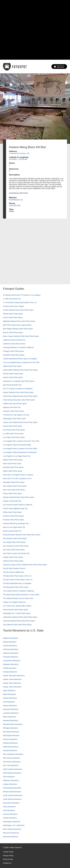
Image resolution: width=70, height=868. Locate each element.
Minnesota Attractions (11, 732)
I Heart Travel (8, 852)
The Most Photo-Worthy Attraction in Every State (21, 595)
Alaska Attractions (10, 642)
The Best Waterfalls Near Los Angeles (17, 583)
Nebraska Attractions (11, 747)
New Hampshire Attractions (13, 754)
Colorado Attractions (11, 657)
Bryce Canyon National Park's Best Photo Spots (21, 336)
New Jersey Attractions (12, 758)
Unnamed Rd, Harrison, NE (19, 153)
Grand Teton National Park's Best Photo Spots (20, 396)
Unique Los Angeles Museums (14, 602)
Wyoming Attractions (11, 837)
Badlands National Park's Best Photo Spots (19, 321)
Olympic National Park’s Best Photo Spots (19, 497)
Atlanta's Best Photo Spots (13, 314)
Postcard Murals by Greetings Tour (16, 523)
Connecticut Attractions (12, 661)
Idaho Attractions (9, 691)
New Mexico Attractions (12, 762)
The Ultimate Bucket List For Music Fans (18, 598)
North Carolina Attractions (13, 769)
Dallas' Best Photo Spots (12, 366)
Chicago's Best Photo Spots (13, 351)
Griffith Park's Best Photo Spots (15, 404)
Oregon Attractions (10, 784)
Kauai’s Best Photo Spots (12, 426)
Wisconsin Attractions (11, 833)
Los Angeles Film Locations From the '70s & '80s (21, 441)
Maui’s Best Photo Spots (12, 464)
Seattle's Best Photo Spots (13, 557)
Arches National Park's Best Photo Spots (18, 310)
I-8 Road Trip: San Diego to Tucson (16, 415)
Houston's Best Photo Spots (13, 411)
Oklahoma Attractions (11, 780)
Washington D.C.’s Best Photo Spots (17, 613)
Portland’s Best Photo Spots (13, 520)
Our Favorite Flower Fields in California (18, 505)
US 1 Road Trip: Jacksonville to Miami (17, 606)
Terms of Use (8, 859)
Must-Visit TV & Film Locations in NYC (17, 479)
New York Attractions (11, 765)
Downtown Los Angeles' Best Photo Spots (19, 381)
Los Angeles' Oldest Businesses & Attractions (20, 452)
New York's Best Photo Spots (14, 490)
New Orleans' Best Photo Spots (15, 486)
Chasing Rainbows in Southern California (18, 347)
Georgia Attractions (10, 672)
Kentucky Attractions (11, 709)
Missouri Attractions (10, 739)
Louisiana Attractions (11, 713)
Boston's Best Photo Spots (13, 332)
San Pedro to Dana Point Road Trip (16, 553)
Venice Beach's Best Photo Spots (15, 610)
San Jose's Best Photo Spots (14, 550)
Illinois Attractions (9, 694)
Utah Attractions (9, 810)
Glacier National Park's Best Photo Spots (18, 392)
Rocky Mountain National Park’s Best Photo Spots (22, 535)
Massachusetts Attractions (13, 724)
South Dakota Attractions (12, 799)
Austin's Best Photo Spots (13, 317)
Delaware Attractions (11, 664)
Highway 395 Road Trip (12, 407)
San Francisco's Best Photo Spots (16, 546)
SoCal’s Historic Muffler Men (14, 572)
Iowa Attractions (9, 702)
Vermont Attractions (10, 814)
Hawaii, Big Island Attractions (14, 676)
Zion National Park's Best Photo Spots (17, 625)
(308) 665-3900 (15, 205)
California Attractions (11, 653)
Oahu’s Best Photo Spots (12, 493)
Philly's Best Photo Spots (12, 512)
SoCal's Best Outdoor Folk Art (14, 568)
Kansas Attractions (10, 706)
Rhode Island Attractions (12, 792)
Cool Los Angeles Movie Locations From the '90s (21, 362)
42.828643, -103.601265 (18, 159)
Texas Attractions (9, 807)
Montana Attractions (10, 743)
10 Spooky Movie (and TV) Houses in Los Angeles (22, 295)
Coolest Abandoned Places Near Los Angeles (20, 359)
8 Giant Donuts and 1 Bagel (13, 306)
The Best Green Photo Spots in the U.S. (18, 580)
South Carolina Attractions (13, 795)
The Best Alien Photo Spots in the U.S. (17, 576)
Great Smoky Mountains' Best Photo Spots (19, 400)
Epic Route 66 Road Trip (12, 385)
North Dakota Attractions (12, 773)
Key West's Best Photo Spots (14, 430)
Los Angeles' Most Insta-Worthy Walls (17, 445)
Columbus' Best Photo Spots (14, 355)
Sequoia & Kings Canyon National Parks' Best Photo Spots (25, 565)
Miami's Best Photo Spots (13, 471)
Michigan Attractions (11, 728)
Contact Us (7, 863)
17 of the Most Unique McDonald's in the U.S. (20, 303)
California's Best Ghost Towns (14, 344)
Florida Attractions (10, 668)
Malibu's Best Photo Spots (13, 460)
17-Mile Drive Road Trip (12, 299)
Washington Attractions (12, 822)
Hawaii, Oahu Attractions (12, 687)
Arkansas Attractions (11, 649)
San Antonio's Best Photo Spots (15, 538)
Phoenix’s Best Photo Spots (13, 516)
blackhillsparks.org (16, 200)
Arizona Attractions (10, 646)
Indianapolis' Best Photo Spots (14, 419)
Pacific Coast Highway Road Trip (15, 508)
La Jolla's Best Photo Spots (13, 434)
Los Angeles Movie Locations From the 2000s (20, 449)
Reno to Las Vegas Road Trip (14, 527)
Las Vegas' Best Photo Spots (14, 437)
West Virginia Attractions (12, 829)
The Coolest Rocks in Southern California (18, 591)
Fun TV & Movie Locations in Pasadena (18, 389)
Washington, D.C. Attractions (14, 825)
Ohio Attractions (9, 777)
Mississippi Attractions (11, 735)
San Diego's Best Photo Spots (14, 542)
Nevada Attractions (10, 750)
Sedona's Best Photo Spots (13, 561)
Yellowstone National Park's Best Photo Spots (20, 617)
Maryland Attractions (11, 720)
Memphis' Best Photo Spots (13, 467)
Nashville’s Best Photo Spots (14, 482)
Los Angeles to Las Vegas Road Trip (17, 456)
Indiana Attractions (10, 698)
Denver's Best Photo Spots (13, 374)
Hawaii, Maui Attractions (12, 683)
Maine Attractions (9, 717)
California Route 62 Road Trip (14, 340)
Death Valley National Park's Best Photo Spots (20, 370)
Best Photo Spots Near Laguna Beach (17, 325)
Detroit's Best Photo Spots (13, 377)
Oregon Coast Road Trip (12, 501)
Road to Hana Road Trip (12, 531)
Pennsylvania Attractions (12, 788)
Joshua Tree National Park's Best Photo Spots (20, 422)
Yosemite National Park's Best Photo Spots (19, 621)
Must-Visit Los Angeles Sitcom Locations (18, 475)
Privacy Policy (8, 856)
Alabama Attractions (11, 638)
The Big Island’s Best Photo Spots (16, 587)
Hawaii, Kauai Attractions (12, 679)
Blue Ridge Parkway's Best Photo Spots (18, 329)
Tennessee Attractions (11, 803)
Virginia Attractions (10, 818)
